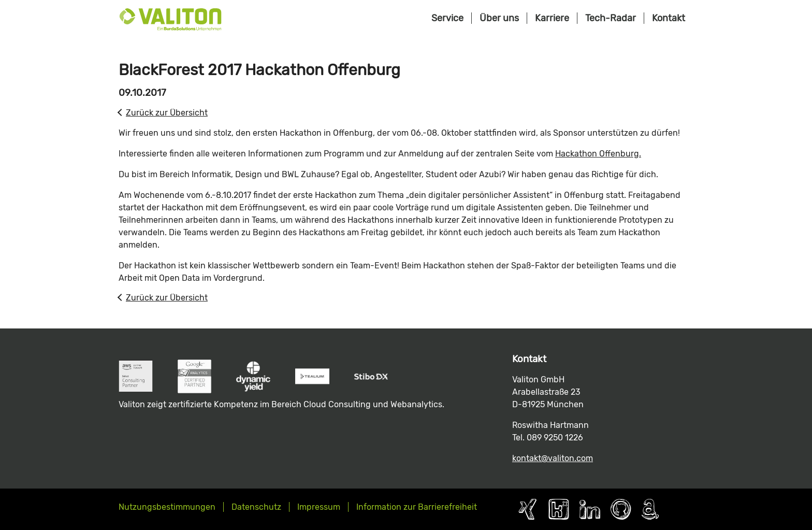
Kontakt (669, 18)
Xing (528, 509)
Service (447, 18)
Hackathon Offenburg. (598, 154)
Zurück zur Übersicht (167, 113)
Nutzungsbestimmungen (167, 507)
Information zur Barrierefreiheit (417, 507)
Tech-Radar (611, 18)
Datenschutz (256, 507)
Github (621, 509)
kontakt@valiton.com (553, 458)
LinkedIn (590, 509)
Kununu (559, 509)
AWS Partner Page (650, 509)
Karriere (552, 18)
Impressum (319, 507)
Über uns (499, 18)
